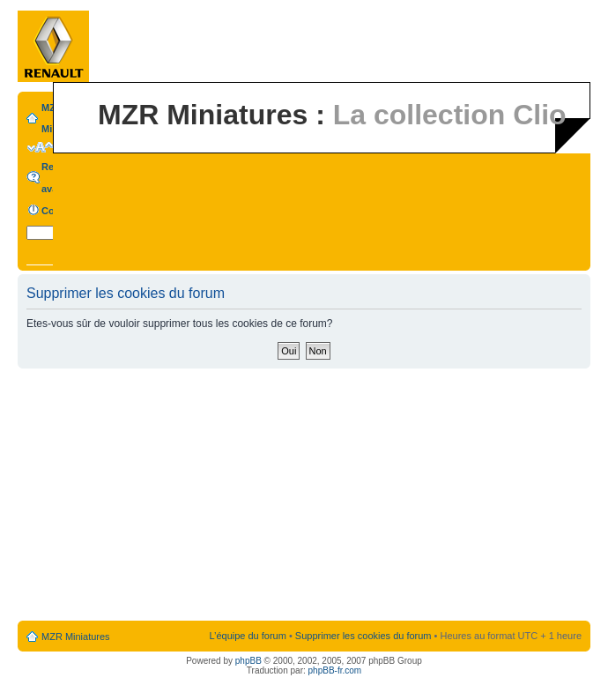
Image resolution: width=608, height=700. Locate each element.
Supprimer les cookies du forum (363, 636)
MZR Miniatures (76, 637)
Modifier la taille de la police (40, 147)
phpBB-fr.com (335, 670)
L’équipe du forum (247, 636)
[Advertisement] (304, 495)
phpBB (248, 661)
